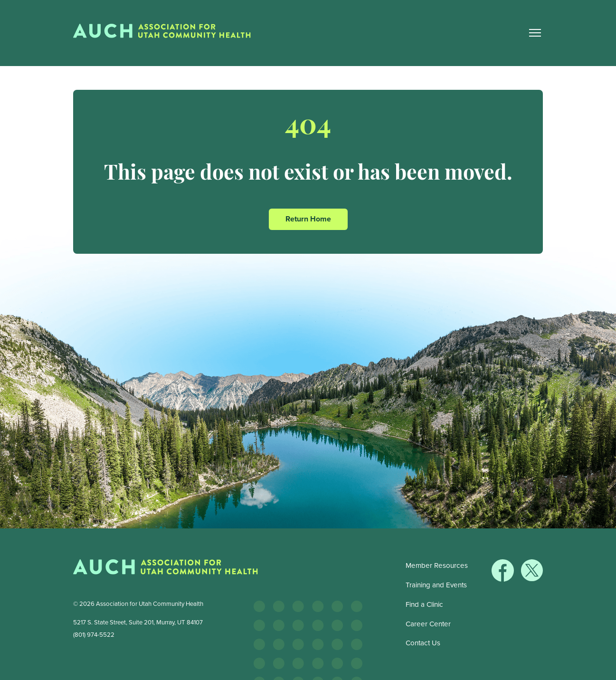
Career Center (428, 624)
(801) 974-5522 (94, 635)
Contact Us (423, 643)
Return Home (308, 219)
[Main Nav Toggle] (535, 33)
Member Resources (437, 565)
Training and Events (436, 585)
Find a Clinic (424, 604)
